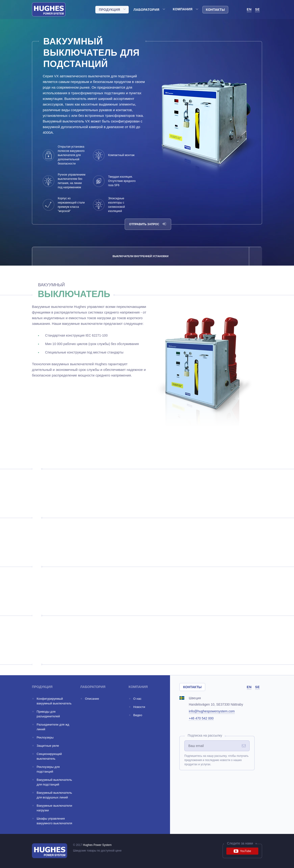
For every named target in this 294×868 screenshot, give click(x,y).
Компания (183, 9)
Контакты (215, 10)
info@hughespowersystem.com (212, 711)
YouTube (242, 851)
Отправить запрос (148, 224)
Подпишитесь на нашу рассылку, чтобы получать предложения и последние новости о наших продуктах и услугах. (216, 760)
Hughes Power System (97, 845)
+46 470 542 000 (201, 718)
